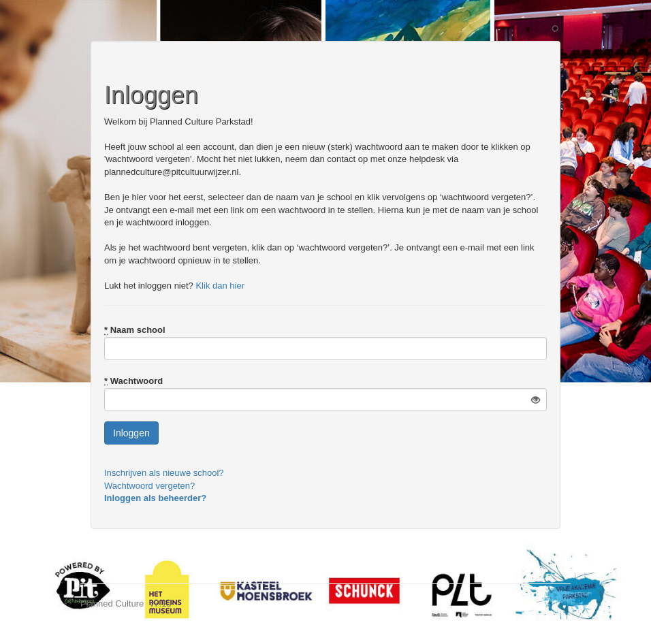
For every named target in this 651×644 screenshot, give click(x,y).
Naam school (135, 330)
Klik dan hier (220, 286)
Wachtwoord (133, 381)
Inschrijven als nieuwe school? (164, 473)
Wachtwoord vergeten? (149, 486)
